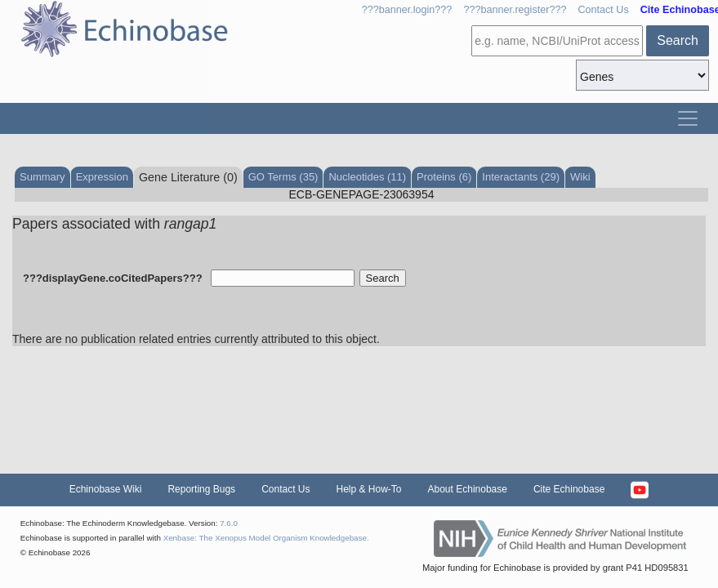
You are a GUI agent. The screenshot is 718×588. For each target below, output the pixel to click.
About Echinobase (468, 489)
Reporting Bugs (201, 489)
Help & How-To (368, 489)
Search (678, 40)
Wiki (580, 177)
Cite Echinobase (569, 489)
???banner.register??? (515, 10)
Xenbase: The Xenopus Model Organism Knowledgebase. (266, 538)
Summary (42, 177)
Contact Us (603, 10)
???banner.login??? (407, 10)
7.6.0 (229, 523)
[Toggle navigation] (688, 118)
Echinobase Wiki (106, 489)
